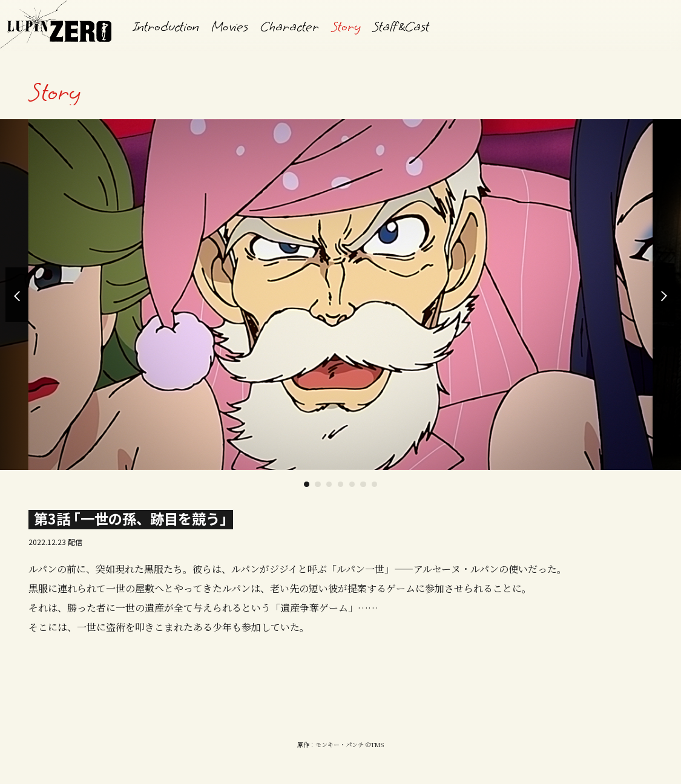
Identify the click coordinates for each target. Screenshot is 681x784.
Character (290, 27)
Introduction (166, 27)
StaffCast (401, 27)
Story (346, 27)
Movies (230, 27)
